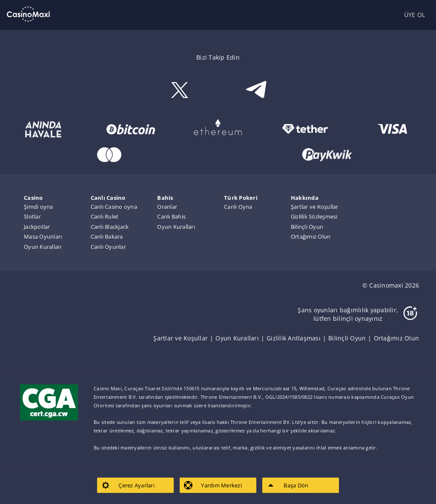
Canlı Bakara (107, 236)
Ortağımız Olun (311, 236)
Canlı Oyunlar (108, 247)
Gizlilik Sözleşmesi (314, 216)
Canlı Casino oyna (114, 207)
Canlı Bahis (171, 216)
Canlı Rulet (105, 216)
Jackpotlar (37, 227)
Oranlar (167, 207)
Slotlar (32, 216)
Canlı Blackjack (110, 227)
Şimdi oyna (39, 207)
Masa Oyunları (43, 236)
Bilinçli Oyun (307, 227)
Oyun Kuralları (43, 247)
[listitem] (184, 338)
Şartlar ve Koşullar (315, 207)
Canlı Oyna (238, 207)
